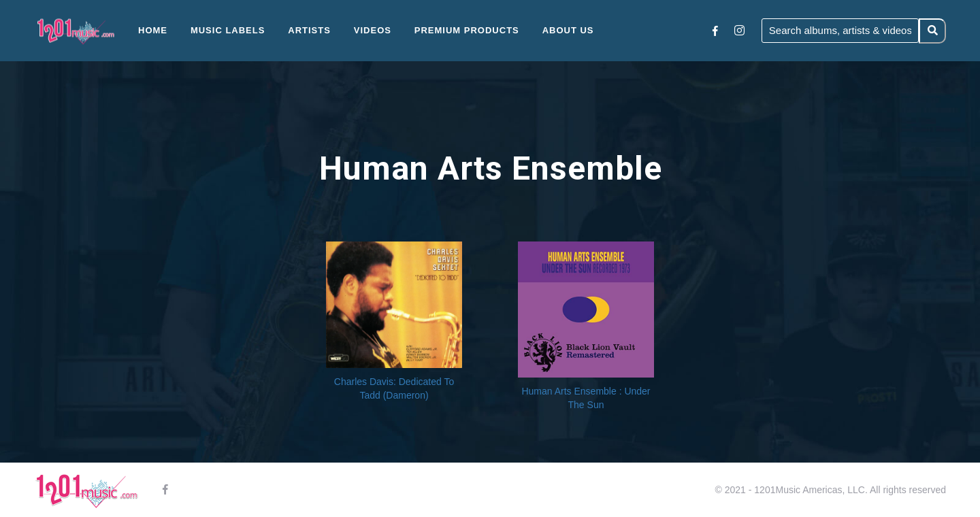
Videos (373, 30)
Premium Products (467, 30)
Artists (309, 30)
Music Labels (228, 30)
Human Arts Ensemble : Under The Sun (586, 398)
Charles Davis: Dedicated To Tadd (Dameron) (394, 388)
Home (153, 30)
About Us (568, 30)
